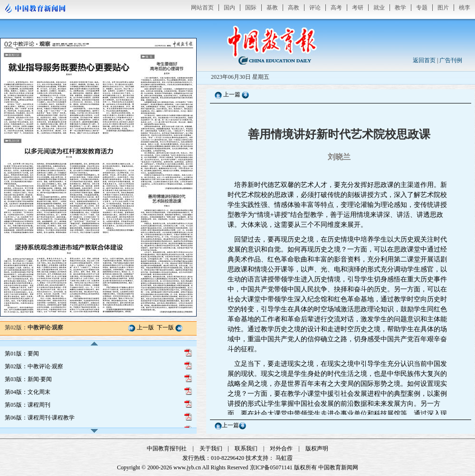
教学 (400, 8)
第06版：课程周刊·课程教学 (40, 418)
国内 (229, 8)
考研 (358, 8)
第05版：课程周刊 (28, 405)
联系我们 (246, 448)
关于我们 (211, 448)
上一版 (145, 327)
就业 (379, 8)
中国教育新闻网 (338, 467)
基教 (272, 8)
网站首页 (202, 8)
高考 (336, 8)
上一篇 (232, 94)
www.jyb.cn (187, 467)
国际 (251, 8)
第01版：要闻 (22, 354)
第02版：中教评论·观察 (34, 366)
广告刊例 (451, 60)
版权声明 (317, 448)
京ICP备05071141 (271, 467)
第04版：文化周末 (28, 392)
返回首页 (424, 60)
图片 (443, 8)
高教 (294, 8)
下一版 (165, 327)
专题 (422, 8)
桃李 (465, 8)
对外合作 (281, 448)
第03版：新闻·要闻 (28, 379)
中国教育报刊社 (167, 448)
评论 (315, 8)
